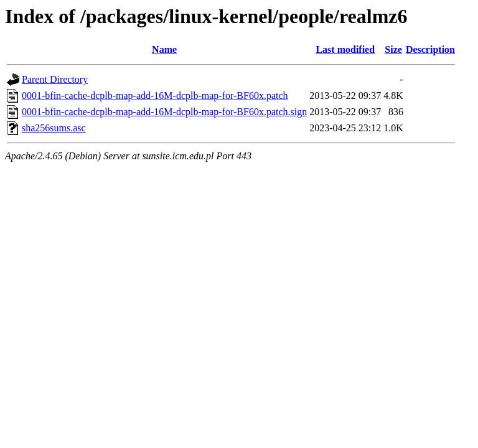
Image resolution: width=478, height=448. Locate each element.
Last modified (345, 49)
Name (164, 49)
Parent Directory (55, 79)
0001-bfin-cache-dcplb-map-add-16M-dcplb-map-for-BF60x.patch (155, 96)
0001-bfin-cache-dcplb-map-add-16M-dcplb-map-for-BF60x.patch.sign (164, 112)
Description (430, 49)
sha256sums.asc (54, 128)
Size (393, 49)
